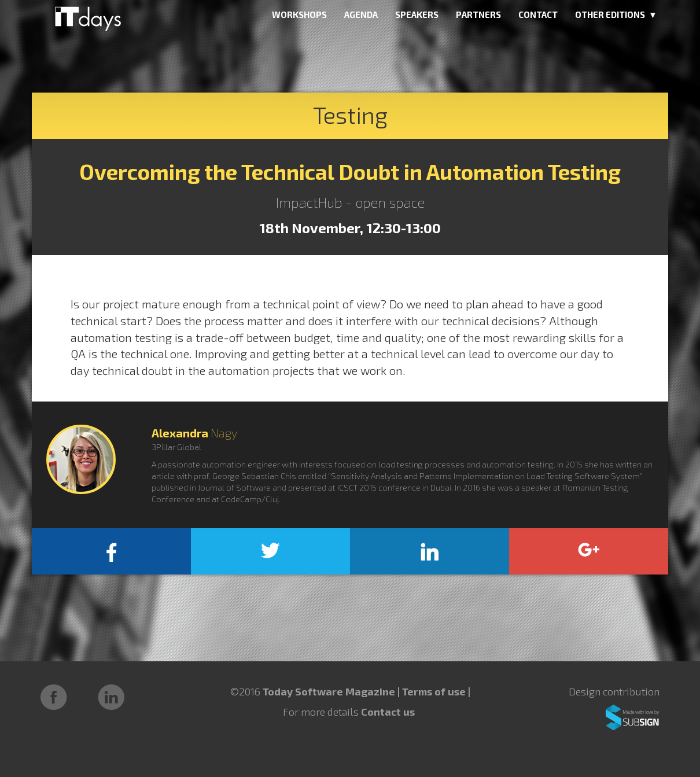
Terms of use (435, 691)
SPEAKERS (417, 14)
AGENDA (361, 14)
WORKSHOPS (299, 14)
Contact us (388, 712)
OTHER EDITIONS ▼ (616, 14)
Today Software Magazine (329, 691)
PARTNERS (478, 14)
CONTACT (538, 14)
